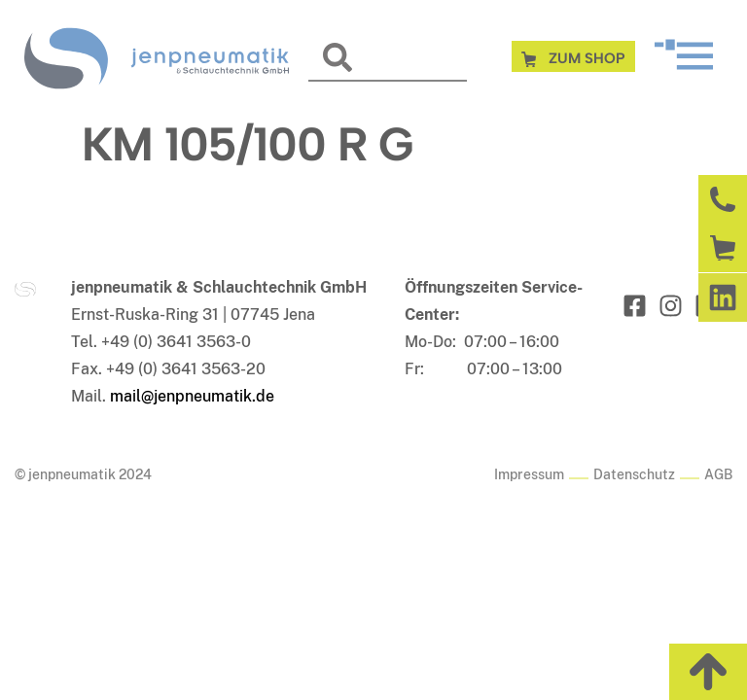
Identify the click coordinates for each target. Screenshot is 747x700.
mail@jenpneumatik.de (192, 396)
